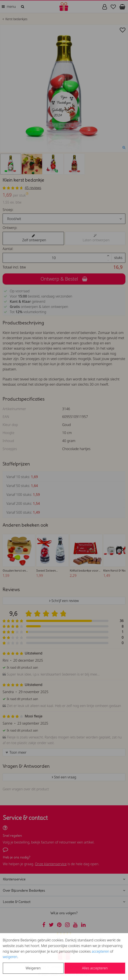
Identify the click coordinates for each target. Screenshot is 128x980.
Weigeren (33, 968)
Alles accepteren (95, 968)
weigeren (10, 957)
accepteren (100, 951)
